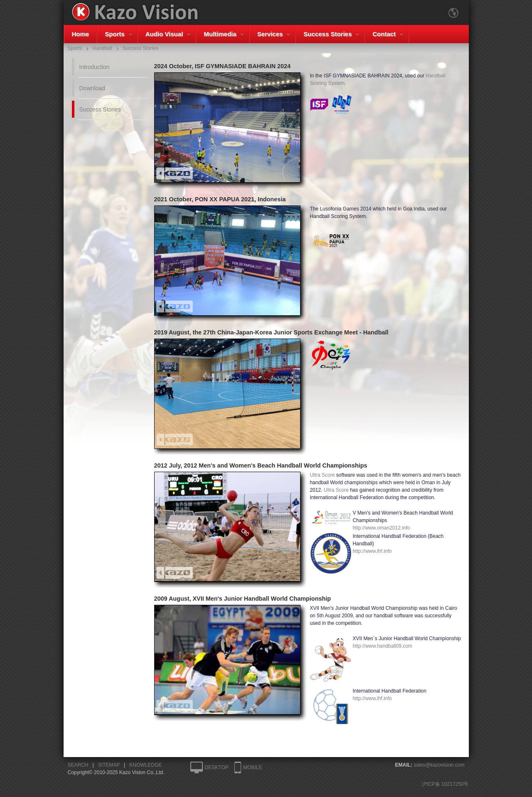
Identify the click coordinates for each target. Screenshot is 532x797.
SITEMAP (109, 765)
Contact (384, 34)
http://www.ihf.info (372, 551)
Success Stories (328, 34)
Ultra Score (322, 475)
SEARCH (78, 765)
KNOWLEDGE (145, 765)
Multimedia (220, 34)
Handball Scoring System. (386, 95)
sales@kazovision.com (439, 765)
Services (270, 34)
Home (81, 34)
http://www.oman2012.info (381, 528)
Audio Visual (164, 34)
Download (92, 88)
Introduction (95, 67)
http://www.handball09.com (382, 646)
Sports (115, 34)
